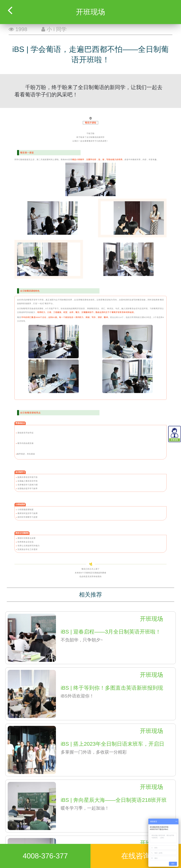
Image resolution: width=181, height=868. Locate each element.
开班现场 (151, 619)
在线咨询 (136, 856)
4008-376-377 (45, 856)
